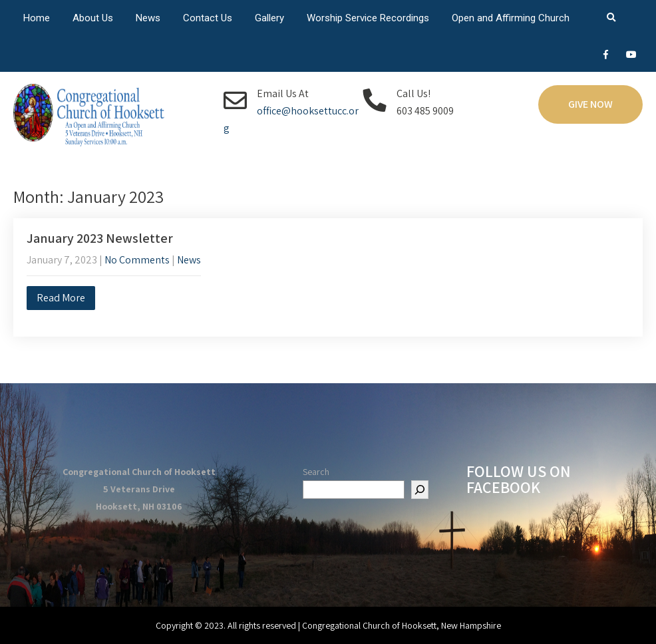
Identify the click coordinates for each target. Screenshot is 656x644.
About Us (93, 18)
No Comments (137, 260)
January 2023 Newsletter (100, 238)
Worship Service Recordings (368, 18)
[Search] (420, 490)
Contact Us (208, 18)
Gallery (269, 18)
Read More (61, 298)
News (148, 18)
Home (37, 18)
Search (316, 472)
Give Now (590, 104)
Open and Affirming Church (511, 18)
